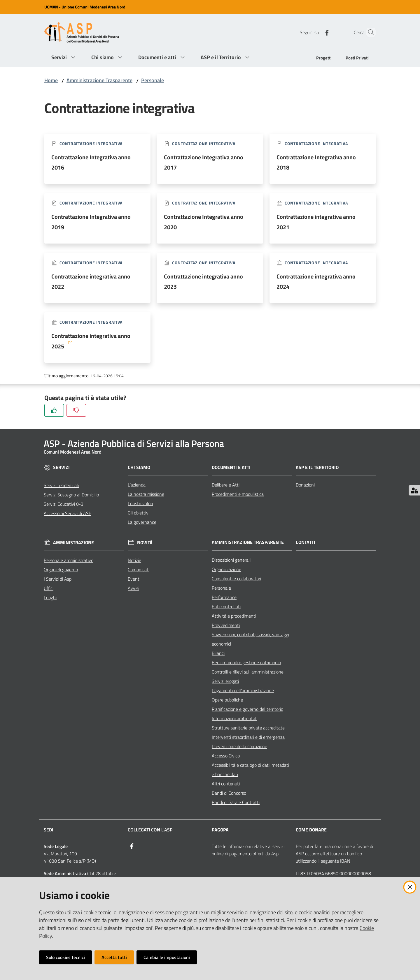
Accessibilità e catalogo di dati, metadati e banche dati (250, 770)
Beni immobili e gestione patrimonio (246, 662)
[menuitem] (324, 58)
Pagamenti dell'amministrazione (243, 690)
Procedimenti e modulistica (238, 494)
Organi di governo (61, 570)
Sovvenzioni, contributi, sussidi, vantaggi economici (250, 639)
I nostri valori (140, 503)
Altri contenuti (226, 784)
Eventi (134, 579)
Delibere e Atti (226, 485)
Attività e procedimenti (234, 616)
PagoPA (220, 830)
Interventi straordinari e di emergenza (248, 737)
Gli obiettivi (139, 513)
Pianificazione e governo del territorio (247, 709)
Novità (145, 543)
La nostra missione (146, 494)
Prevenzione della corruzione (239, 746)
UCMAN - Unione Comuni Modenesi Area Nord (85, 7)
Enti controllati (226, 607)
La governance (142, 522)
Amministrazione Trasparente (99, 80)
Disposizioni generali (231, 560)
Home (51, 80)
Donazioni (305, 485)
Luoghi (50, 597)
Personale (153, 80)
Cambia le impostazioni (167, 957)
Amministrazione (73, 543)
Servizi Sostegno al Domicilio (71, 495)
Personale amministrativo (69, 560)
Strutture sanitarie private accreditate (248, 728)
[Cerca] (369, 32)
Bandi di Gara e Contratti (236, 802)
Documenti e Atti (231, 467)
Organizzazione (226, 569)
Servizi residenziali (61, 485)
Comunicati (139, 570)
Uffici (49, 588)
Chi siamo (139, 467)
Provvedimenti (226, 625)
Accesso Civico (226, 756)
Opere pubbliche (227, 700)
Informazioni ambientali (235, 718)
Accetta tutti (114, 957)
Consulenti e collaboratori (236, 579)
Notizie (134, 560)
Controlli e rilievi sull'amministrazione (248, 672)
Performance (224, 597)
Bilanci (218, 653)
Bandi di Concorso (229, 793)
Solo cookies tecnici (65, 957)
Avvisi (133, 588)
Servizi (61, 467)
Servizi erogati (225, 681)
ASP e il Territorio (317, 467)
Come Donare (311, 830)
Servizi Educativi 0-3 (64, 504)
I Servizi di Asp (58, 579)
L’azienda (137, 485)
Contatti (306, 542)
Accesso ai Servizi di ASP (68, 513)
